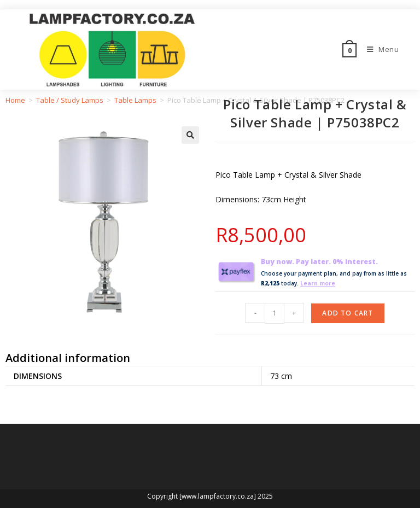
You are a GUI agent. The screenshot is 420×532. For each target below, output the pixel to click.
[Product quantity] (275, 313)
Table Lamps (135, 100)
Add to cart (348, 312)
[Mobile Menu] (379, 49)
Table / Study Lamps (70, 100)
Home (15, 100)
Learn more (318, 283)
